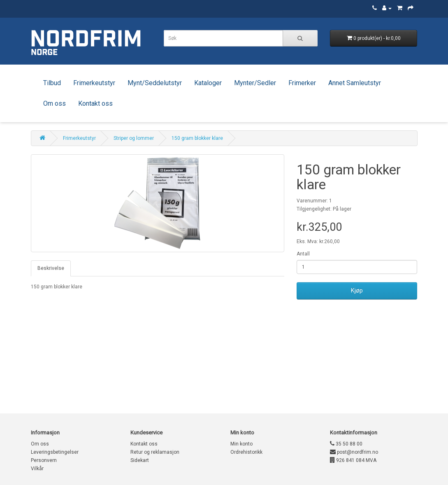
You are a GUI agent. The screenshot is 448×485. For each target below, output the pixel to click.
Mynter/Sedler (255, 83)
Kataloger (208, 83)
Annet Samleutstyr (355, 83)
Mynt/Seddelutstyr (155, 83)
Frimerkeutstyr (94, 83)
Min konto (241, 444)
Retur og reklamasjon (155, 452)
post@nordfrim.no (354, 452)
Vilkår (37, 469)
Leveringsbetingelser (55, 452)
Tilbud (52, 83)
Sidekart (140, 460)
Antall (303, 254)
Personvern (44, 460)
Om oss (55, 103)
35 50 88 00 (346, 444)
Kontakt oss (95, 103)
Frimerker (302, 83)
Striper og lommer (134, 138)
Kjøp (357, 290)
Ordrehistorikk (246, 452)
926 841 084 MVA (353, 460)
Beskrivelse (51, 268)
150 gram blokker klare (197, 138)
